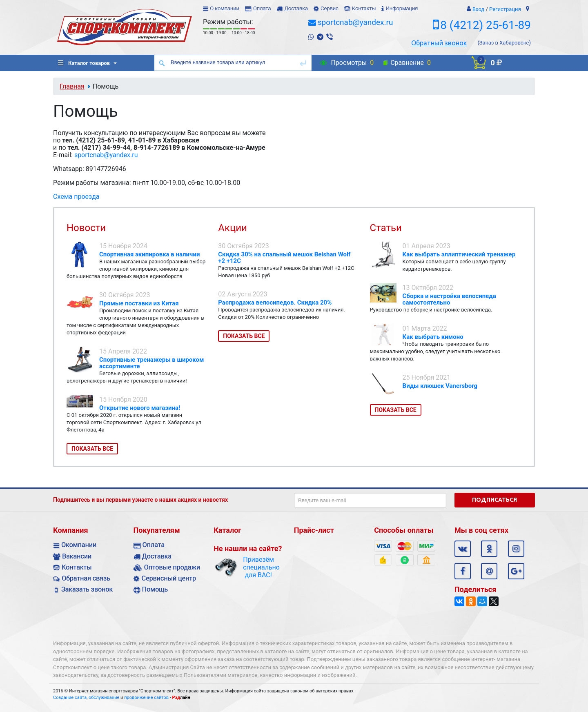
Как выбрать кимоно (433, 337)
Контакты (364, 8)
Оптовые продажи (172, 567)
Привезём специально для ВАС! (258, 567)
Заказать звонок (87, 589)
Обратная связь (86, 578)
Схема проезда (76, 197)
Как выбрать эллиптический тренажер (459, 254)
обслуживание (104, 698)
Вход (478, 9)
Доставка (296, 8)
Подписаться (494, 500)
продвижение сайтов (146, 698)
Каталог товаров (84, 63)
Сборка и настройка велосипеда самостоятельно (449, 299)
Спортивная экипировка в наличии (149, 254)
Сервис (330, 8)
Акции (233, 228)
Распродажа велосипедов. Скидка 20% (275, 303)
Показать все (92, 449)
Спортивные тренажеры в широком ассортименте (151, 363)
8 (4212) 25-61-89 (486, 25)
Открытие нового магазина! (140, 408)
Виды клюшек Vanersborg (440, 386)
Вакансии (77, 556)
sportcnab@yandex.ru (355, 22)
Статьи (386, 228)
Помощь (155, 589)
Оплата (262, 8)
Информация (402, 8)
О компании (225, 8)
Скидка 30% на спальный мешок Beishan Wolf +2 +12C (284, 258)
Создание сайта (70, 698)
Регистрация (505, 9)
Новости (86, 228)
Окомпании (79, 545)
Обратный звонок (439, 43)
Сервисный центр (169, 578)
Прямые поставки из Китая (139, 303)
